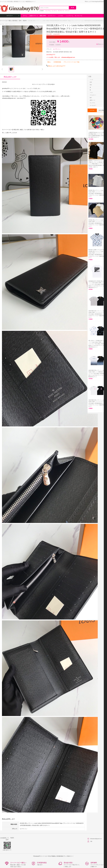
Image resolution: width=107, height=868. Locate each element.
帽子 (91, 98)
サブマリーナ (61, 11)
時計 (91, 85)
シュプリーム (70, 16)
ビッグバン (54, 11)
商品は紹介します (10, 77)
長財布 (25, 21)
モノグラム (48, 11)
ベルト (91, 93)
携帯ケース (92, 100)
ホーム (25, 16)
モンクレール (78, 16)
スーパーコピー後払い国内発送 (9, 21)
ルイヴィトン (52, 16)
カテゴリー (13, 16)
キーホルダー (93, 105)
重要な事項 (43, 16)
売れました (100, 44)
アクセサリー (93, 95)
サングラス (92, 103)
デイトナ (67, 11)
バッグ (91, 80)
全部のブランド (34, 16)
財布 (20, 21)
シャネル (61, 16)
